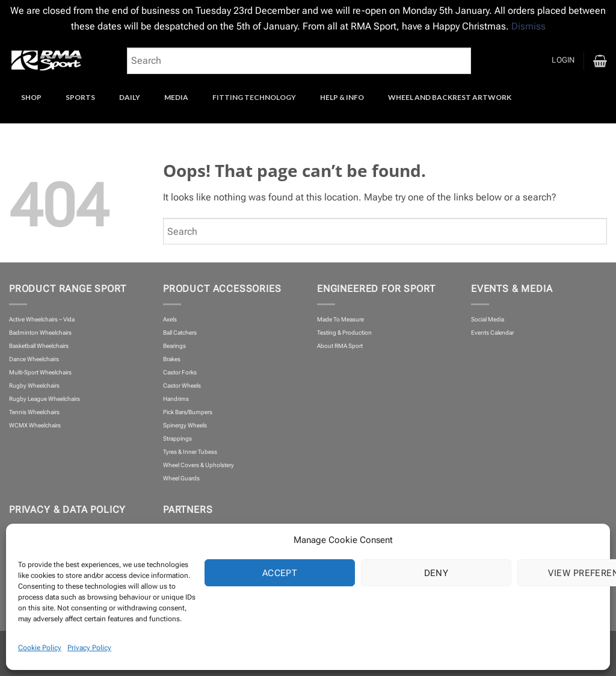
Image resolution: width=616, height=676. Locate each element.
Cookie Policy (40, 648)
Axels (170, 319)
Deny (436, 573)
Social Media (488, 319)
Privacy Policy (89, 648)
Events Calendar (492, 333)
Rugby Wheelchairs (34, 386)
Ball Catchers (180, 333)
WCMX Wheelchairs (35, 425)
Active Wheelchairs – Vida (42, 319)
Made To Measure (340, 319)
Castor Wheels (182, 386)
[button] (563, 60)
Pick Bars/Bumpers (188, 412)
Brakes (172, 359)
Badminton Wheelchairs (40, 333)
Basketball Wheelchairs (39, 346)
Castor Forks (180, 372)
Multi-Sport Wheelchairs (40, 372)
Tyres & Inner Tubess (190, 452)
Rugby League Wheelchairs (45, 399)
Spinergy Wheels (185, 425)
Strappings (177, 439)
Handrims (176, 399)
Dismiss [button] (528, 26)
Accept (280, 573)
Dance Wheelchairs (34, 359)
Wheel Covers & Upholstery (199, 465)
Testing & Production (344, 333)
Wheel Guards (181, 478)
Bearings (174, 346)
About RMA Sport (340, 346)
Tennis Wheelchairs (34, 412)
